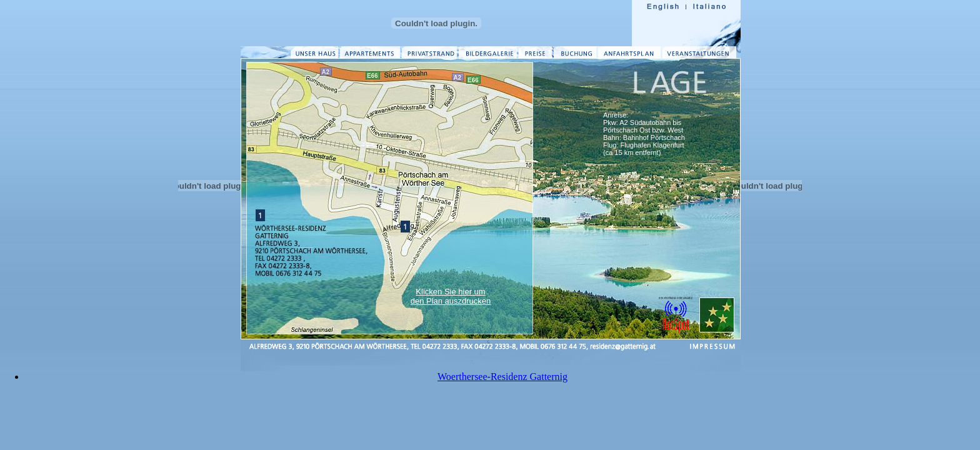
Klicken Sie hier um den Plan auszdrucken (451, 296)
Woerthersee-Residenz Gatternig (502, 377)
